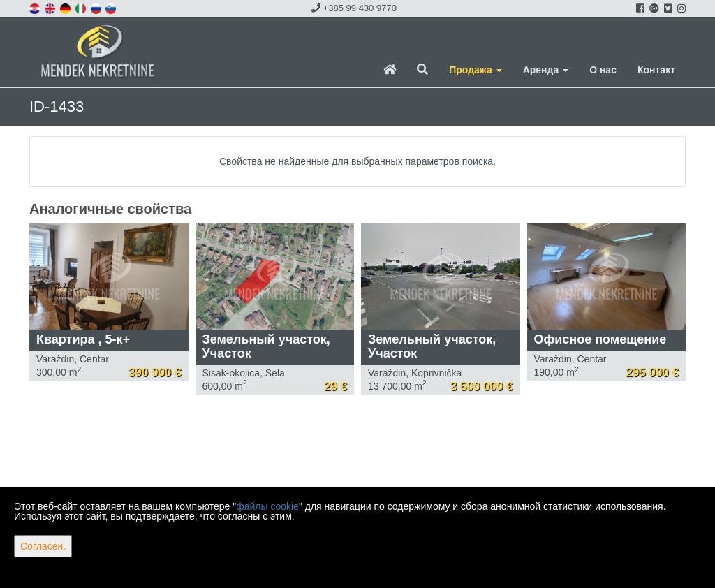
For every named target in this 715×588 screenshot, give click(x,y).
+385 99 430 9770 (354, 8)
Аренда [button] (546, 70)
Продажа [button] (475, 70)
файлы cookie (267, 506)
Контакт (656, 70)
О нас (603, 70)
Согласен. (43, 546)
